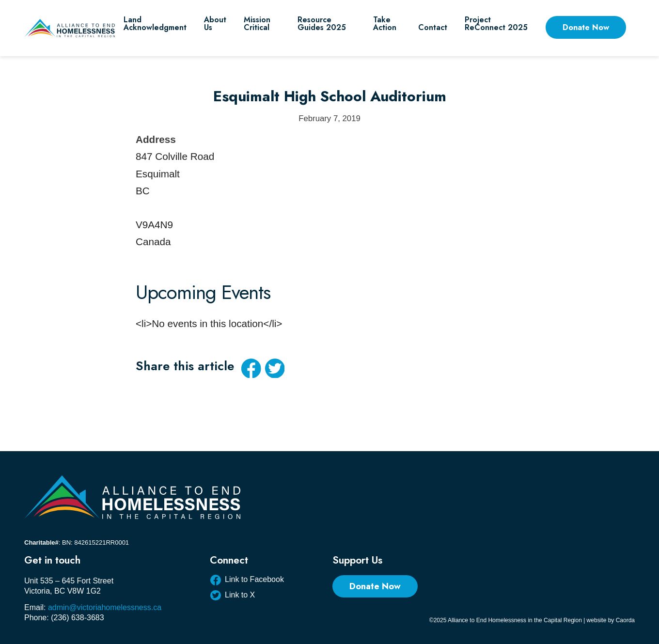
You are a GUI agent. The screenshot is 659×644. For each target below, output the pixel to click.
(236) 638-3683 (77, 618)
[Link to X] (247, 597)
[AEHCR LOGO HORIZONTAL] (70, 28)
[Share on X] (275, 368)
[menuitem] (155, 28)
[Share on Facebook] (251, 368)
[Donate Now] (375, 586)
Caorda (625, 620)
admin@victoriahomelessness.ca (105, 607)
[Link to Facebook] (247, 581)
